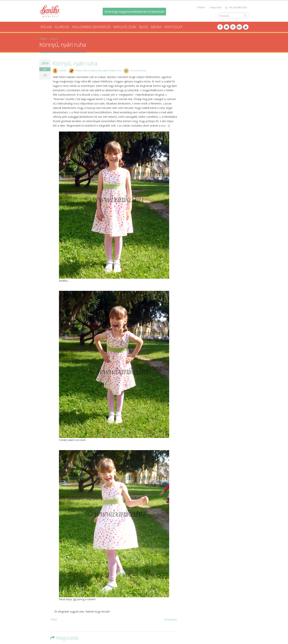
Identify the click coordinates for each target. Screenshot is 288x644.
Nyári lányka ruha (112, 71)
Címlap (44, 39)
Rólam (200, 7)
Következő (170, 619)
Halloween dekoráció (91, 27)
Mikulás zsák (125, 27)
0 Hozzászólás (138, 71)
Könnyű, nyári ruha (75, 63)
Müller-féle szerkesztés (89, 71)
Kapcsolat (215, 7)
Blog (144, 27)
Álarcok (62, 27)
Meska (156, 27)
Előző (54, 619)
